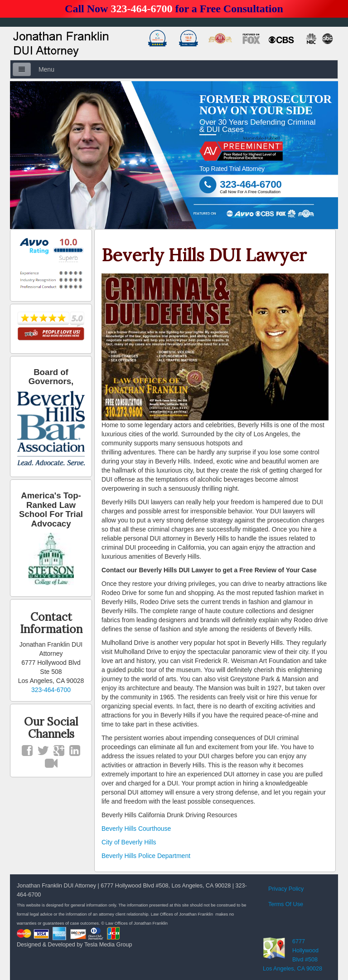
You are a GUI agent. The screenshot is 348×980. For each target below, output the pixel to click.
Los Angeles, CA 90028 (292, 969)
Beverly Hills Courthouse (136, 829)
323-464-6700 (141, 9)
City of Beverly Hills (129, 842)
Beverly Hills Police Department (146, 856)
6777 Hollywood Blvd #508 (305, 951)
